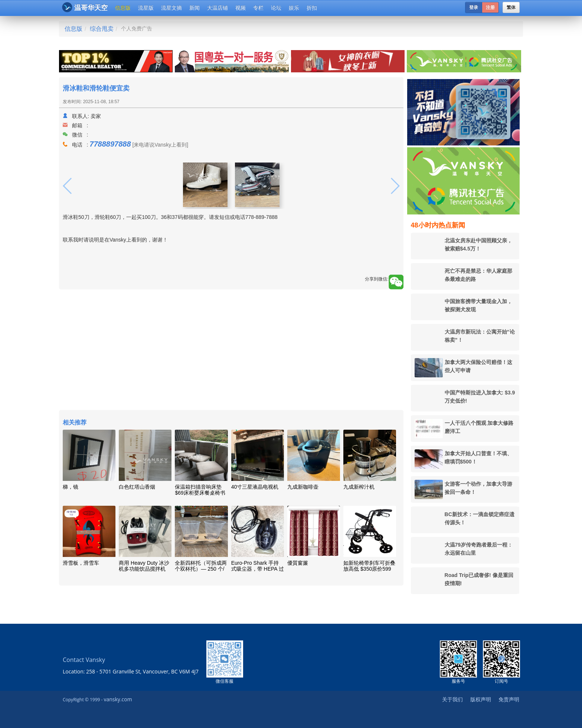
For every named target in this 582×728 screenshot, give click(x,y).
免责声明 (509, 699)
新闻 (194, 8)
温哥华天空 (85, 7)
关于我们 (452, 699)
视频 (241, 8)
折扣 (312, 8)
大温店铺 (218, 8)
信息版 (123, 8)
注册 (490, 7)
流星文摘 (171, 8)
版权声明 (481, 699)
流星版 (146, 8)
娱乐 (294, 8)
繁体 (511, 7)
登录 (474, 7)
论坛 (276, 8)
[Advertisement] (231, 351)
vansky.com (118, 699)
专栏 (258, 8)
